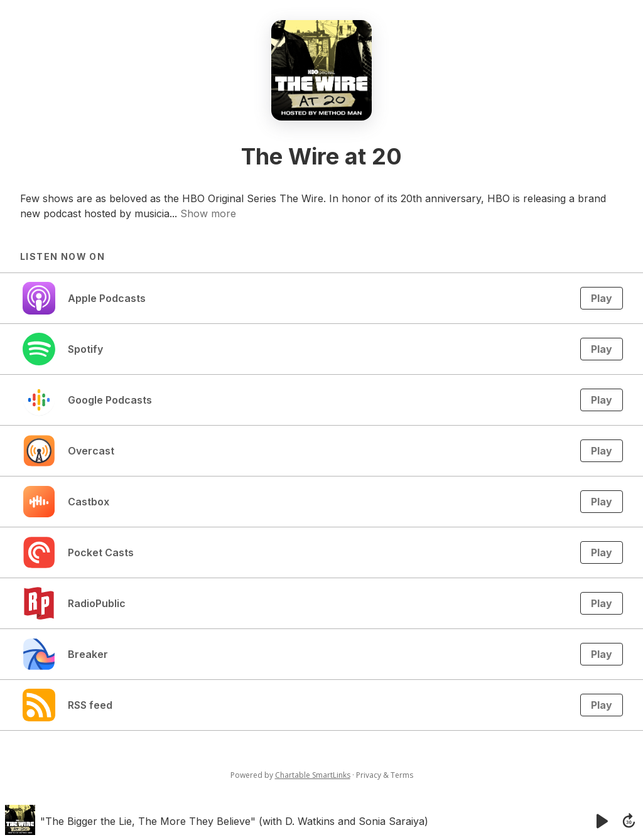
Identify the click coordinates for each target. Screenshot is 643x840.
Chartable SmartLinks (313, 775)
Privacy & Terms (385, 775)
